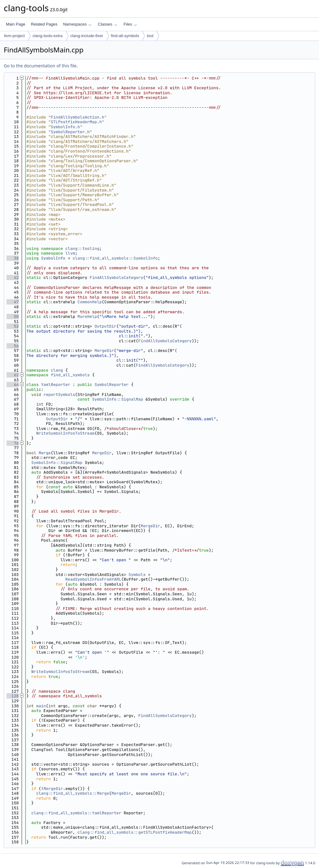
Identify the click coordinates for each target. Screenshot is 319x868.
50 (13, 317)
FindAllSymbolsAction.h (78, 117)
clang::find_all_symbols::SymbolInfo (115, 258)
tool (150, 36)
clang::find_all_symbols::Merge (73, 793)
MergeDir (104, 351)
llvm (70, 253)
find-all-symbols (125, 36)
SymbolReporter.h (70, 132)
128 (13, 696)
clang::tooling (82, 249)
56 (13, 346)
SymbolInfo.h (65, 127)
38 (13, 258)
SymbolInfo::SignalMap (118, 399)
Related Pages (44, 24)
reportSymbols (59, 395)
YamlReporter (56, 385)
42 (13, 278)
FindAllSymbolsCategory (117, 278)
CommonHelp (90, 302)
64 (13, 385)
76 (13, 443)
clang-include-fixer (87, 36)
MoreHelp (87, 317)
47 (13, 302)
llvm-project (14, 36)
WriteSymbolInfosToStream (65, 433)
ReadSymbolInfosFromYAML (93, 579)
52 (13, 326)
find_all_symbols (70, 375)
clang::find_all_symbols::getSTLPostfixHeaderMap (135, 832)
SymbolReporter (111, 385)
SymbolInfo (53, 258)
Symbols (137, 575)
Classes (107, 24)
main (41, 706)
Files (130, 24)
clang (57, 370)
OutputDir (105, 326)
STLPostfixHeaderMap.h (76, 122)
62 (13, 375)
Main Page (16, 24)
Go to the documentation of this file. (41, 66)
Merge (45, 453)
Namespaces (77, 24)
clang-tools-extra (47, 36)
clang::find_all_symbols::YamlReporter (76, 813)
